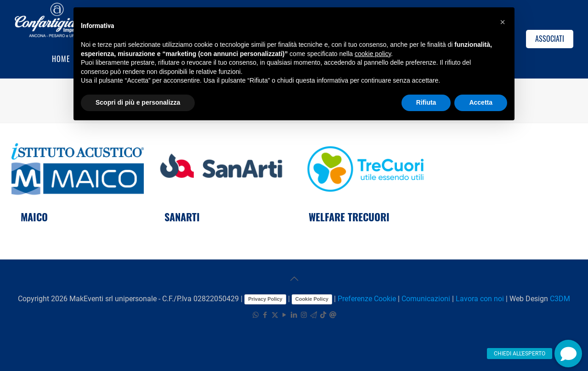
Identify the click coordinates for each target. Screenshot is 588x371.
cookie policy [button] (373, 54)
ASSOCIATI (550, 39)
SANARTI (182, 217)
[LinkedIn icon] (294, 315)
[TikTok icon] (323, 315)
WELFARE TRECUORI (349, 217)
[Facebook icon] (265, 315)
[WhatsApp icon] (256, 315)
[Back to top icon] (294, 279)
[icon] (314, 315)
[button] (568, 354)
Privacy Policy (265, 299)
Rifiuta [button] (426, 102)
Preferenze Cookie (367, 299)
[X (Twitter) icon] (275, 315)
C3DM (560, 299)
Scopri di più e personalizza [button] (138, 102)
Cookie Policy (312, 299)
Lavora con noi (480, 299)
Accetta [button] (481, 102)
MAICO (34, 217)
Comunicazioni (426, 299)
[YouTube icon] (285, 315)
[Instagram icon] (304, 315)
